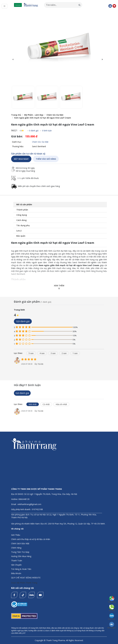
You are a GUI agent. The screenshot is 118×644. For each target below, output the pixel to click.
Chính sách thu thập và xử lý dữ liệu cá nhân (31, 539)
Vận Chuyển (16, 565)
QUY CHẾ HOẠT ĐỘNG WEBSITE (26, 578)
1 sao (75, 353)
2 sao (64, 353)
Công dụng (22, 215)
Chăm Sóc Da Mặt (55, 115)
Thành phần (22, 210)
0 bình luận (47, 131)
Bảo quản (21, 236)
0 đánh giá (34, 131)
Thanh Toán (17, 561)
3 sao (53, 353)
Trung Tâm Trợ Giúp (20, 552)
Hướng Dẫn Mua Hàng (21, 556)
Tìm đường (112, 599)
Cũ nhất (46, 404)
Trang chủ (16, 115)
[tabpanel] (59, 364)
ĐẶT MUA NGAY (21, 159)
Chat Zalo (112, 617)
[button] (104, 61)
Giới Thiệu (16, 535)
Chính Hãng (16, 548)
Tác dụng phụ (23, 225)
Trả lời (39, 364)
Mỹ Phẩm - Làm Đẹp (34, 115)
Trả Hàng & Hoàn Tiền (21, 569)
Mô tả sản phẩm (24, 204)
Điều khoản (16, 573)
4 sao (42, 353)
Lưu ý (19, 231)
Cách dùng (21, 220)
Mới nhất (33, 404)
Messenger (112, 625)
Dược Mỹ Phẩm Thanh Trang (24, 583)
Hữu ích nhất (61, 404)
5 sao (31, 353)
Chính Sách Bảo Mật (20, 543)
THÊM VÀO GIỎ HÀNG (46, 159)
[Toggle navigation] (4, 6)
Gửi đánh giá (23, 321)
